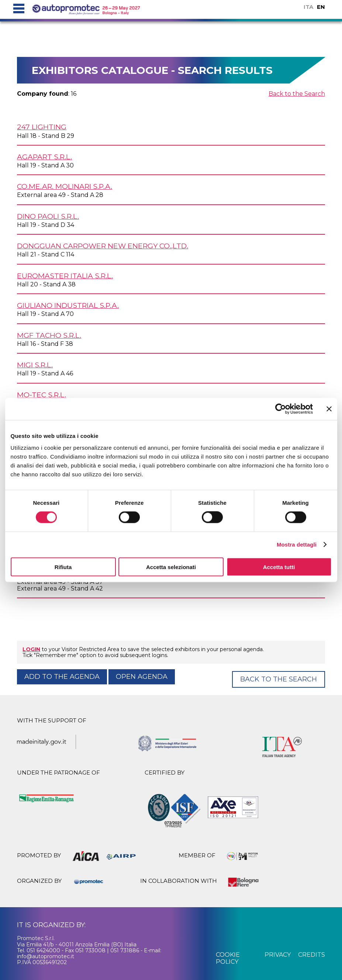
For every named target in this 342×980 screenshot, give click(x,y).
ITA (308, 7)
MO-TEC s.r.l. (42, 395)
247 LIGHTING (42, 127)
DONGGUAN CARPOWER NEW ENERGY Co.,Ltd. (103, 246)
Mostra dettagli (297, 545)
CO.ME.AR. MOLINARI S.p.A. (65, 186)
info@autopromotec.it (46, 956)
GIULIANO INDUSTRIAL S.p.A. (68, 305)
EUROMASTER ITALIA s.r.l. (65, 276)
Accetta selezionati (171, 567)
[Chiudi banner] (329, 409)
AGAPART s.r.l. (44, 157)
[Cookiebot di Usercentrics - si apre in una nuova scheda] (281, 409)
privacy (278, 955)
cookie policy (228, 958)
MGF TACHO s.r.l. (49, 335)
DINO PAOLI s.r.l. (48, 216)
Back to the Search (297, 94)
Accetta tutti (279, 567)
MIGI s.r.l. (35, 365)
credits (312, 955)
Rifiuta (63, 567)
